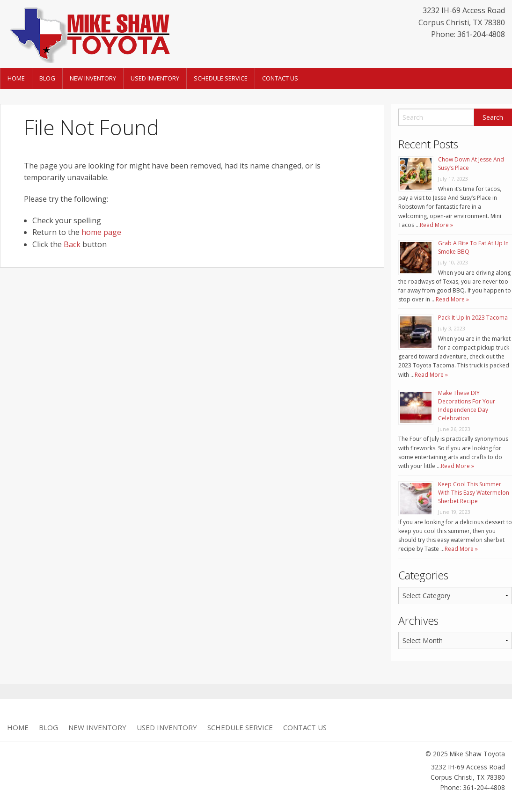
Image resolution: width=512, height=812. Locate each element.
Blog (47, 78)
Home (16, 78)
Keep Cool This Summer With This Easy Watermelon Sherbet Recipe (474, 493)
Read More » (436, 225)
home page (101, 232)
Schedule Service (221, 78)
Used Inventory (155, 78)
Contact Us (280, 78)
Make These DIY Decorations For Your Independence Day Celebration (467, 406)
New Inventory (93, 78)
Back (72, 244)
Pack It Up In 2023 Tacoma (473, 318)
